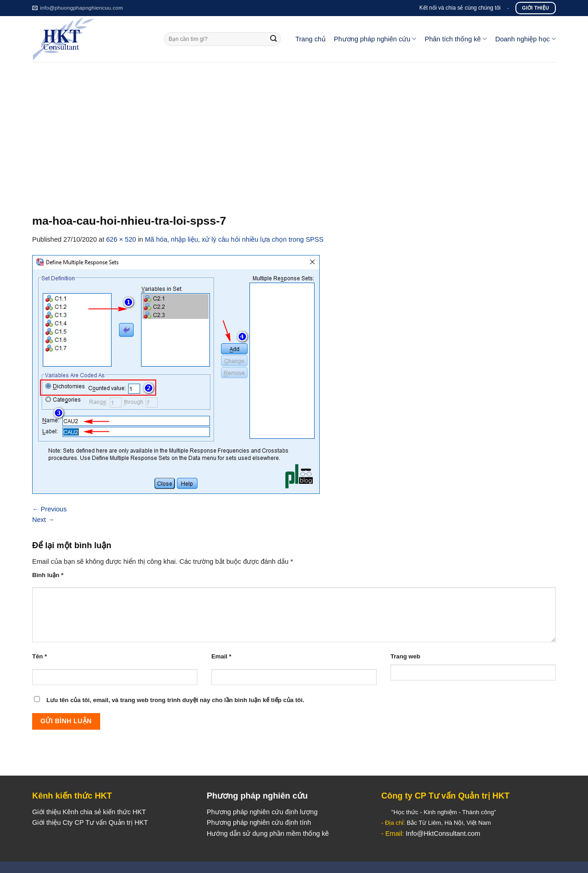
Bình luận (48, 575)
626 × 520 (121, 239)
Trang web (405, 656)
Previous (49, 509)
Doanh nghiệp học (526, 39)
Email (221, 656)
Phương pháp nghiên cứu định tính (259, 822)
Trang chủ (311, 39)
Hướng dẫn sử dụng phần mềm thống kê (268, 833)
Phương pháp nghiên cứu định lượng (262, 812)
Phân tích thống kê (455, 39)
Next (43, 520)
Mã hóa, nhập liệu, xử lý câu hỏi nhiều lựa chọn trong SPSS (235, 239)
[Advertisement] (294, 131)
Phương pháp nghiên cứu (375, 39)
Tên (40, 656)
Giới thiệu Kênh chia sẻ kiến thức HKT (89, 812)
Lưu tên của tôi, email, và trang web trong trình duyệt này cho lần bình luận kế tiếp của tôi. (175, 700)
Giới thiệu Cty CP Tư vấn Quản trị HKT (90, 822)
